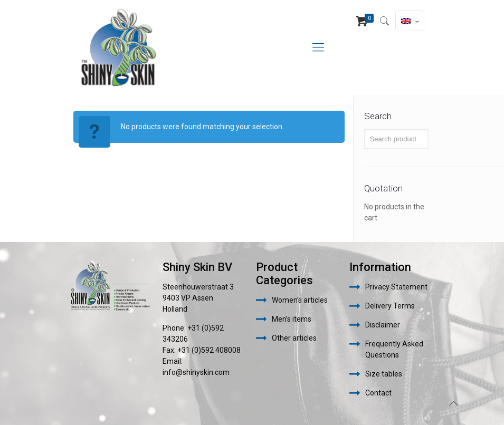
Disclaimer (383, 325)
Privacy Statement (396, 287)
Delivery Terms (390, 306)
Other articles (294, 338)
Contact (378, 393)
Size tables (384, 374)
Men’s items (292, 319)
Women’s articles (300, 300)
